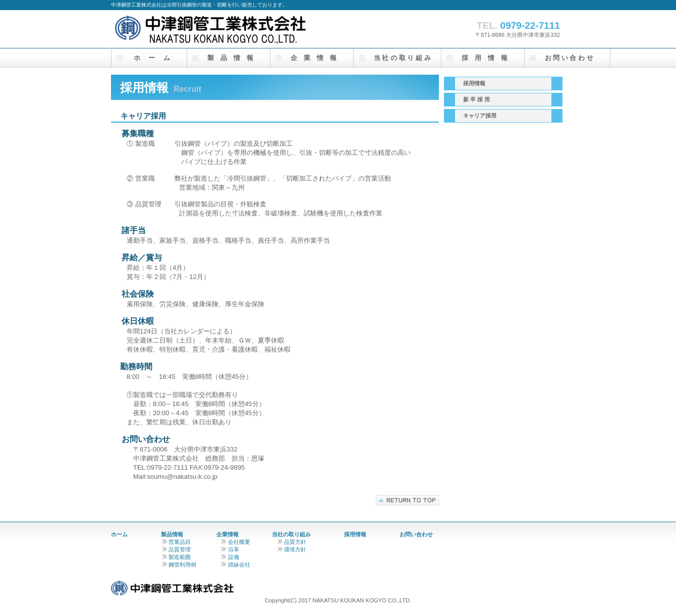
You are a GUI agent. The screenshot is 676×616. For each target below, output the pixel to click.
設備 (230, 557)
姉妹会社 (236, 565)
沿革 (230, 549)
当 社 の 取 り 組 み (399, 58)
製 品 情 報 (230, 58)
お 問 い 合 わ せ (569, 58)
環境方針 (292, 549)
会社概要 (236, 542)
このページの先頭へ (407, 500)
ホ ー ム (151, 58)
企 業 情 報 (314, 58)
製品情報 (172, 534)
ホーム (119, 534)
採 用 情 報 (485, 58)
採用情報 (355, 534)
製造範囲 (176, 557)
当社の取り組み (291, 534)
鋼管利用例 (179, 565)
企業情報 (228, 534)
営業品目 (176, 542)
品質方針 (292, 542)
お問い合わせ (416, 534)
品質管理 (177, 549)
